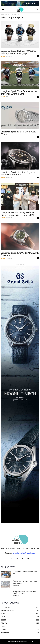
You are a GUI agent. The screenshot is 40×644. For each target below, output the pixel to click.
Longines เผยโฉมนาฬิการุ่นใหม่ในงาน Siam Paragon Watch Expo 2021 (18, 214)
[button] (37, 10)
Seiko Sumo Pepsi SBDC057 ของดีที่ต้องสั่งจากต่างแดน (25, 592)
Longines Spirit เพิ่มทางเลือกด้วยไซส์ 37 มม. (19, 133)
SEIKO (3, 614)
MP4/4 (3, 56)
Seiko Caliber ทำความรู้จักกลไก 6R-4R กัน (25, 573)
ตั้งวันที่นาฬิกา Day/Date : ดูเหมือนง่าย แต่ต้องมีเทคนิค (25, 582)
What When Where (8, 610)
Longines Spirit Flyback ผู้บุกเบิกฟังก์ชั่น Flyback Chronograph (19, 52)
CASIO (3, 617)
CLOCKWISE (5, 607)
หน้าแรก (3, 14)
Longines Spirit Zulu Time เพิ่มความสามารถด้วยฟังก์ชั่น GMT (19, 93)
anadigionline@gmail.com (24, 553)
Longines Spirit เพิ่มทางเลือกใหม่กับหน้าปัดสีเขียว (20, 254)
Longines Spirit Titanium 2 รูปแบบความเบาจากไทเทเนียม (18, 173)
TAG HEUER (5, 633)
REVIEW (4, 623)
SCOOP (4, 620)
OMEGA (4, 629)
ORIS (3, 626)
